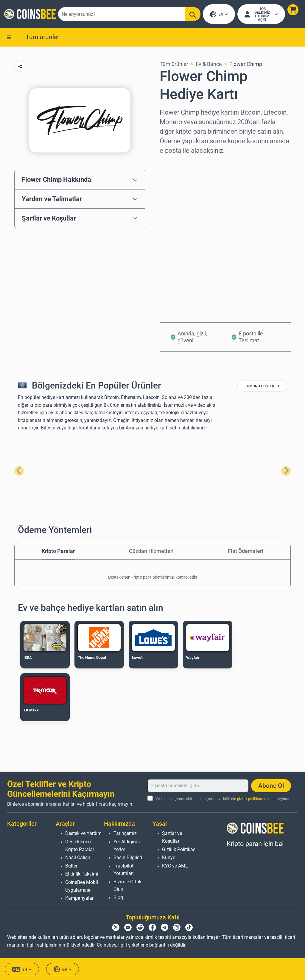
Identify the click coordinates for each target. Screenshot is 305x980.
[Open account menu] (261, 15)
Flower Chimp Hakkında (56, 181)
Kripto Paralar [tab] (58, 552)
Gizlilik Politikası (179, 849)
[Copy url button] (20, 68)
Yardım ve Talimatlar (52, 200)
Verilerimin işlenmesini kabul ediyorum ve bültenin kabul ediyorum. (224, 799)
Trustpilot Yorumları (124, 870)
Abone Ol (271, 786)
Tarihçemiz (125, 833)
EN (219, 15)
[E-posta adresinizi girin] (198, 786)
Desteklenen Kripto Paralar (80, 846)
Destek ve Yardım (83, 833)
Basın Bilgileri (128, 857)
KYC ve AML (175, 866)
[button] (292, 10)
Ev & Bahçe (209, 65)
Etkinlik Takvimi (82, 874)
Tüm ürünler (42, 38)
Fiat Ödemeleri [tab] (246, 552)
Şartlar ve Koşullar (49, 219)
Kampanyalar (79, 898)
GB (63, 969)
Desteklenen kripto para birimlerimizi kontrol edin (153, 578)
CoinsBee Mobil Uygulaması (82, 886)
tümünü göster (262, 387)
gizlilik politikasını (251, 799)
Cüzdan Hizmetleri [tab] (151, 552)
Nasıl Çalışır (78, 857)
